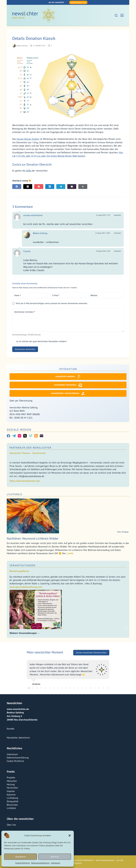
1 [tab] (29, 688)
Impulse (11, 791)
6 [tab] (49, 688)
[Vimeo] (30, 437)
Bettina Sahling (40, 233)
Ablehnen (55, 857)
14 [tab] (82, 688)
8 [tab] (58, 688)
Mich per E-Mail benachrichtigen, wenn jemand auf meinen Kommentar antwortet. (50, 303)
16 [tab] (91, 688)
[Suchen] (116, 15)
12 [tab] (74, 688)
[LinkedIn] (50, 187)
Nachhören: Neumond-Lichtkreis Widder (33, 540)
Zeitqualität (13, 801)
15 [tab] (87, 688)
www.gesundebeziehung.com (26, 588)
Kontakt (11, 729)
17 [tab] (95, 688)
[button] (70, 835)
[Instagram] (19, 437)
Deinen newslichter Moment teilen (91, 653)
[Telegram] (61, 187)
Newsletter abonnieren (18, 738)
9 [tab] (62, 688)
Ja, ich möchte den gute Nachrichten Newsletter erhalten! (39, 341)
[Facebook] (17, 187)
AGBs (29, 171)
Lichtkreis (15, 495)
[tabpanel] (68, 671)
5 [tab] (45, 688)
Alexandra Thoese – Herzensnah (28, 454)
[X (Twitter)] (28, 187)
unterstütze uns (78, 2)
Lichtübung (12, 798)
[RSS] (36, 437)
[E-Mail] (72, 187)
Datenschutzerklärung (40, 863)
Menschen (12, 781)
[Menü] (122, 15)
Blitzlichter (12, 805)
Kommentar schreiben (25, 312)
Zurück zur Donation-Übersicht (32, 164)
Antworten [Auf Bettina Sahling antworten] (118, 233)
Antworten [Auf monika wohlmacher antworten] (118, 215)
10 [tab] (66, 688)
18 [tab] (99, 688)
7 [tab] (54, 688)
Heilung (11, 784)
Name (18, 295)
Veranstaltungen (22, 566)
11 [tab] (70, 688)
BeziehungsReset (19, 572)
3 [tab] (37, 688)
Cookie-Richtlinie (23, 863)
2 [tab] (33, 688)
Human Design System (28, 139)
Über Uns (11, 825)
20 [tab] (107, 688)
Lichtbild (11, 808)
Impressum (55, 863)
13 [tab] (78, 688)
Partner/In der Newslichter (30, 449)
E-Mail (56, 295)
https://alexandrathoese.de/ (25, 482)
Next (111, 672)
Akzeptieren (21, 857)
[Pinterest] (39, 187)
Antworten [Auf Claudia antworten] (118, 251)
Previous (25, 672)
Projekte (11, 778)
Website (94, 295)
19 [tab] (103, 688)
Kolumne (11, 795)
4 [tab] (41, 688)
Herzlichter (12, 788)
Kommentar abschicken (25, 349)
